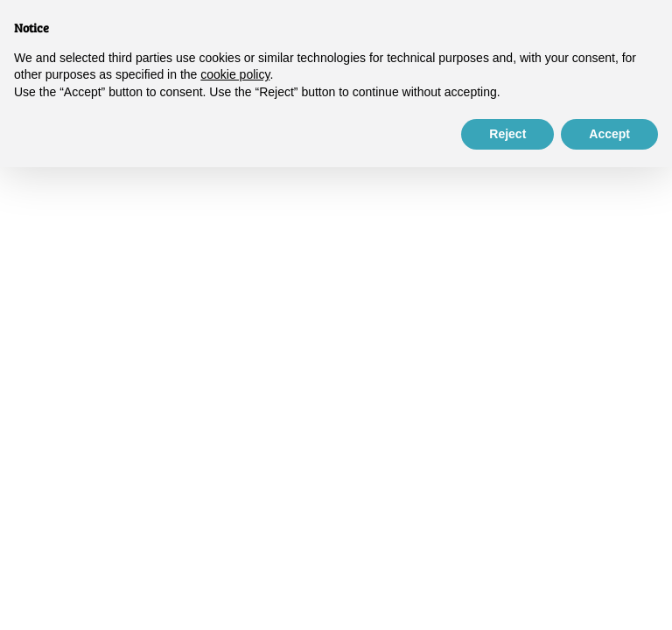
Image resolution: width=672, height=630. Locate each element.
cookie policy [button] (235, 74)
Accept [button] (609, 134)
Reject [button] (507, 134)
